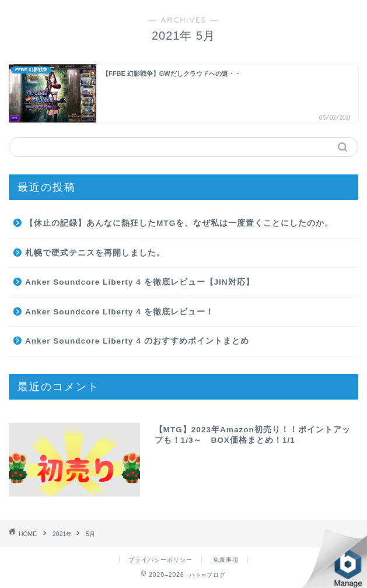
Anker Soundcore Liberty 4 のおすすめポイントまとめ (137, 341)
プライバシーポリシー (160, 560)
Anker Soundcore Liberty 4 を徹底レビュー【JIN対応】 (140, 282)
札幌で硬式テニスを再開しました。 (95, 253)
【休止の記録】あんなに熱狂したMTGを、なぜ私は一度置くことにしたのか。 (179, 223)
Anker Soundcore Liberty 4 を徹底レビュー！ (120, 312)
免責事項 (226, 560)
